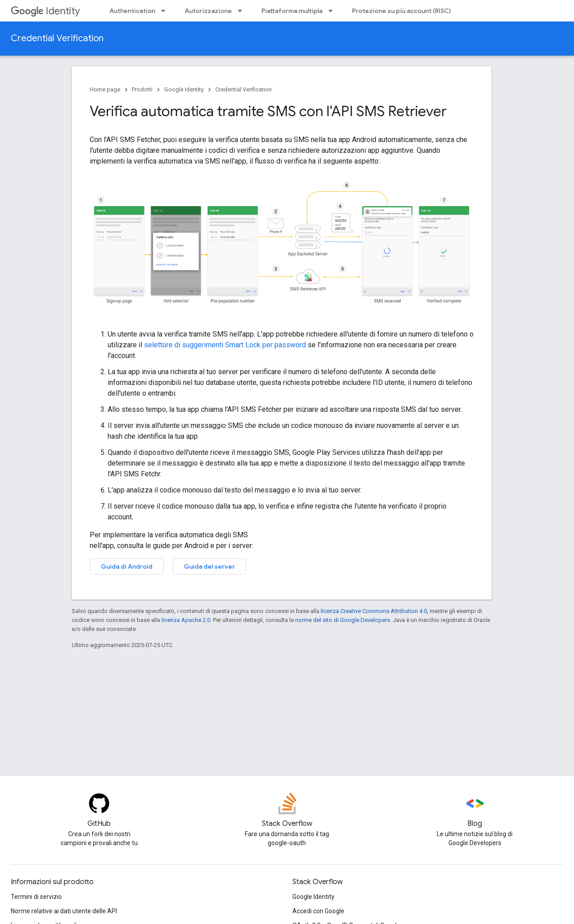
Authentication (132, 11)
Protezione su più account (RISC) (401, 11)
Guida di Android (127, 566)
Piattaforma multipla (292, 11)
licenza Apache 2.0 (186, 620)
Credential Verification (57, 38)
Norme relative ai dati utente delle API (64, 911)
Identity (45, 11)
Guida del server (209, 566)
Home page (105, 89)
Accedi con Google (318, 911)
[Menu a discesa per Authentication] (166, 11)
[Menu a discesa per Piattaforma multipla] (333, 11)
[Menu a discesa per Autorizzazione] (243, 11)
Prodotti (142, 89)
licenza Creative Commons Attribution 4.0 (374, 611)
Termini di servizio (36, 897)
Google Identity (184, 89)
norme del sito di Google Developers (343, 620)
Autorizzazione (208, 11)
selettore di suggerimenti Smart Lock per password (225, 345)
